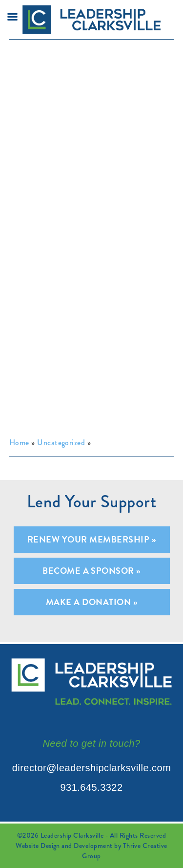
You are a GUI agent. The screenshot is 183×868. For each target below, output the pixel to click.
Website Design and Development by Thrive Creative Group (91, 851)
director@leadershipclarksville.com (92, 768)
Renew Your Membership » (91, 539)
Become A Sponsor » (91, 571)
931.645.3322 (91, 787)
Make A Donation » (91, 602)
